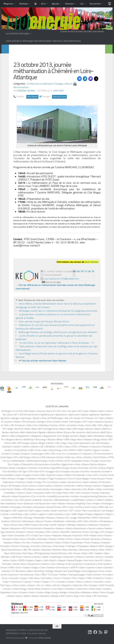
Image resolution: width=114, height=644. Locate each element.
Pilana (77, 539)
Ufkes (79, 582)
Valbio (48, 585)
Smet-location (104, 564)
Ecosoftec (55, 464)
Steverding (39, 571)
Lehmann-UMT (66, 511)
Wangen (64, 592)
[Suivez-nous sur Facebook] (95, 632)
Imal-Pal (41, 496)
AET (16, 415)
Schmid (99, 557)
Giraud (4, 486)
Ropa (6, 553)
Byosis (34, 443)
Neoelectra (49, 528)
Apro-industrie (96, 422)
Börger (42, 443)
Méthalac (71, 525)
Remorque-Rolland (88, 550)
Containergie (37, 454)
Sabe (106, 553)
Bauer (63, 429)
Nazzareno (16, 528)
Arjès (29, 425)
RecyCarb (46, 550)
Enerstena (44, 468)
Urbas (22, 585)
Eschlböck (12, 472)
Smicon (4, 568)
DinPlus (60, 461)
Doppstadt (76, 461)
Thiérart (66, 578)
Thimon (57, 578)
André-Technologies (72, 422)
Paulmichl (77, 536)
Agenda (55, 4)
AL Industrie (7, 422)
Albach (109, 418)
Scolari (14, 560)
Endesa (101, 464)
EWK (43, 475)
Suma (102, 571)
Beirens (90, 429)
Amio (49, 422)
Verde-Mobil (34, 589)
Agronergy (26, 418)
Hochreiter (109, 489)
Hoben (99, 489)
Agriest (85, 415)
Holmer (20, 493)
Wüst (69, 596)
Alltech (17, 422)
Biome (19, 440)
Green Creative (45, 486)
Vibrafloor (70, 589)
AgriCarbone (61, 415)
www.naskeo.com (52, 279)
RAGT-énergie (106, 546)
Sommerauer (62, 568)
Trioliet (36, 582)
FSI (44, 482)
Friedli (30, 482)
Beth (23, 432)
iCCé (33, 496)
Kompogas (16, 507)
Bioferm (5, 436)
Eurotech (106, 472)
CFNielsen (84, 447)
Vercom (7, 589)
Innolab (75, 496)
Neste (69, 528)
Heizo (67, 489)
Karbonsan (29, 504)
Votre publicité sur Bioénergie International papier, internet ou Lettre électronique (43, 41)
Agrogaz (15, 418)
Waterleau (86, 592)
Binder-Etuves (64, 432)
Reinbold (57, 550)
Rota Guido (16, 553)
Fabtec (68, 475)
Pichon (70, 539)
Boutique (24, 4)
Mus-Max (44, 525)
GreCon (33, 486)
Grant (25, 486)
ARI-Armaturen (18, 425)
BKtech (60, 440)
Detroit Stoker (100, 457)
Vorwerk (23, 592)
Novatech (40, 532)
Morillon (94, 521)
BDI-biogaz (79, 429)
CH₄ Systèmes (21, 450)
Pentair (108, 536)
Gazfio (86, 482)
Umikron (87, 582)
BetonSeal (32, 432)
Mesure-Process (44, 521)
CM (65, 450)
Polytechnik (37, 543)
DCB (43, 457)
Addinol (93, 411)
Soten (82, 568)
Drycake (95, 461)
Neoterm (60, 528)
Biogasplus (37, 436)
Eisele (85, 464)
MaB (74, 514)
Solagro (35, 568)
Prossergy (24, 546)
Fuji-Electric (53, 482)
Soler (43, 568)
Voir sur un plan (51, 282)
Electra (93, 464)
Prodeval (105, 543)
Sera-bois (88, 560)
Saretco (37, 557)
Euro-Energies (63, 472)
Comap (105, 450)
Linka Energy (16, 514)
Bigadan (42, 432)
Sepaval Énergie (74, 560)
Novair (31, 532)
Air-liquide (75, 418)
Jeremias (48, 500)
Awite (81, 425)
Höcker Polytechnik (20, 496)
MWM (53, 525)
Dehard (60, 457)
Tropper (45, 582)
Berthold (15, 432)
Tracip (5, 582)
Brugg (97, 440)
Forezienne (60, 479)
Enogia (66, 468)
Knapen (97, 504)
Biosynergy (41, 440)
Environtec (83, 468)
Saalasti (98, 553)
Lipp (26, 514)
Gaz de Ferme (74, 482)
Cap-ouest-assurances (79, 443)
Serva (23, 564)
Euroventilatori (7, 475)
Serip (107, 560)
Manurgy (28, 518)
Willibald (55, 596)
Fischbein (42, 479)
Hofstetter (10, 493)
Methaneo (71, 521)
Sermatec (7, 564)
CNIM (79, 450)
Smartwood (90, 564)
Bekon (98, 429)
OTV (28, 536)
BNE (67, 440)
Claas (45, 450)
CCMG (60, 447)
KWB (101, 507)
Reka (65, 550)
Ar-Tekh (5, 425)
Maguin (109, 514)
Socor (18, 568)
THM (74, 578)
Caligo (64, 443)
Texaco (23, 578)
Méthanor (82, 525)
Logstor (42, 514)
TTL (52, 582)
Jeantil (28, 500)
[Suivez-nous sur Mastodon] (106, 632)
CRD (53, 454)
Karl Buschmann (43, 504)
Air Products (88, 418)
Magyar (7, 518)
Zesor (89, 596)
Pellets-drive (96, 536)
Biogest (10, 440)
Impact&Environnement (58, 496)
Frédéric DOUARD (26, 91)
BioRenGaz (29, 440)
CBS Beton (50, 447)
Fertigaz (21, 479)
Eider (78, 464)
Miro (86, 521)
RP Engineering (42, 553)
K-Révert (100, 500)
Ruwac (77, 553)
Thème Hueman (44, 638)
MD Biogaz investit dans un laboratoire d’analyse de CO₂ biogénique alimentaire (58, 311)
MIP (80, 521)
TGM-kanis (34, 578)
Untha (15, 585)
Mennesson (28, 521)
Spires (99, 568)
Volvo (14, 592)
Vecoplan (93, 585)
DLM (67, 461)
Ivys (16, 500)
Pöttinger (71, 546)
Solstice (51, 568)
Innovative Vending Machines (93, 496)
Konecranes (40, 507)
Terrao (4, 578)
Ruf (71, 553)
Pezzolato (42, 539)
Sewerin (45, 564)
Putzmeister (59, 546)
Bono (80, 440)
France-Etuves (97, 479)
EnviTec (94, 468)
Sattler (45, 557)
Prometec (5, 546)
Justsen (90, 500)
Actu (43, 4)
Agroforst (5, 418)
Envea (74, 468)
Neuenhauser (80, 528)
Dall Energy (25, 457)
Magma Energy (85, 514)
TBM (43, 575)
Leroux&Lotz (94, 511)
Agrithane (105, 415)
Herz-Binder (88, 489)
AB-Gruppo (30, 411)
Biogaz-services (70, 436)
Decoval (51, 457)
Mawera (60, 518)
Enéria (102, 468)
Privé (87, 543)
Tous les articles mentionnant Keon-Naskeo (44, 361)
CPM (47, 454)
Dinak (52, 461)
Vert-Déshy (58, 589)
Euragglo (50, 472)
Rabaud (94, 546)
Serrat (16, 564)
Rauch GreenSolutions (11, 550)
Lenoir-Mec (81, 511)
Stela (29, 571)
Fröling (37, 482)
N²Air (48, 532)
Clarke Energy (55, 450)
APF (85, 422)
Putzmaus (46, 546)
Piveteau (106, 539)
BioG (13, 436)
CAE (57, 443)
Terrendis (14, 578)
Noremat (10, 532)
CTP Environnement (102, 454)
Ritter (102, 550)
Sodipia (26, 568)
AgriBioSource (47, 415)
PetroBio (32, 539)
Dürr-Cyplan (14, 464)
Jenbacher (37, 500)
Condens (25, 454)
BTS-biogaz (24, 443)
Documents (95, 4)
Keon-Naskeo (32, 97)
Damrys (36, 457)
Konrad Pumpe (54, 507)
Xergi (76, 596)
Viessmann (82, 589)
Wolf (63, 596)
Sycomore (13, 575)
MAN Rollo (17, 518)
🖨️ (75, 84)
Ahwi (44, 418)
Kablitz (109, 500)
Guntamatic (69, 486)
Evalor (18, 475)
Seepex (30, 560)
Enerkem (33, 468)
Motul (6, 525)
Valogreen (66, 585)
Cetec (67, 447)
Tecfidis (63, 575)
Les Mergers (108, 511)
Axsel (88, 425)
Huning (95, 493)
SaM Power (17, 557)
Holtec (29, 493)
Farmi (96, 475)
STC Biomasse (18, 571)
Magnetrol (99, 514)
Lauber (54, 511)
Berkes (5, 432)
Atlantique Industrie (48, 425)
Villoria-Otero (95, 589)
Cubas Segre (6, 457)
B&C (95, 425)
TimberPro (98, 578)
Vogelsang (5, 592)
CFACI (74, 447)
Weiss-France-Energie (103, 592)
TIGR (89, 578)
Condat (16, 454)
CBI (42, 447)
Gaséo (63, 482)
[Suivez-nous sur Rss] (101, 632)
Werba (35, 596)
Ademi (102, 411)
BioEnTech (106, 432)
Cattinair (35, 447)
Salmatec (5, 557)
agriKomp (94, 415)
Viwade (107, 589)
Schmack (90, 557)
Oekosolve (76, 532)
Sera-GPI (99, 560)
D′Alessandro (27, 464)
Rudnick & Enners (59, 553)
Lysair (67, 514)
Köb (107, 507)
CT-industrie (85, 454)
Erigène (110, 468)
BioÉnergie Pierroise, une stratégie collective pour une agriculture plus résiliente (58, 332)
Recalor (37, 550)
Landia (46, 511)
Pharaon (53, 539)
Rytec (85, 553)
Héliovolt (6, 496)
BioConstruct (93, 432)
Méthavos (93, 525)
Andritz (57, 422)
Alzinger (41, 422)
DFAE (111, 457)
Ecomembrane (42, 464)
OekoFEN (65, 532)
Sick (53, 564)
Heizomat (76, 489)
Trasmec (27, 582)
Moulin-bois (17, 525)
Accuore (41, 411)
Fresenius (20, 482)
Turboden (61, 582)
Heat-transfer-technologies (49, 489)
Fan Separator (79, 475)
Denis (79, 457)
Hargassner (108, 486)
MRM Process (31, 525)
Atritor (62, 425)
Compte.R (6, 454)
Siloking (60, 564)
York (82, 596)
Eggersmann (68, 464)
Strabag (49, 571)
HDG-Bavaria (29, 489)
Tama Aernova (26, 575)
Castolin (17, 447)
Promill (15, 546)
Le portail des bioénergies (18, 33)
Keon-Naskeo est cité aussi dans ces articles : (42, 300)
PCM (86, 536)
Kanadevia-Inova (14, 504)
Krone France (91, 507)
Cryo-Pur (61, 454)
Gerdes (94, 482)
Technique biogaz (76, 575)
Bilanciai (51, 432)
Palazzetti (56, 536)
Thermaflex (46, 578)
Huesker (86, 493)
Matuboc (50, 518)
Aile (67, 418)
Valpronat (77, 585)
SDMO (21, 560)
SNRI (12, 568)
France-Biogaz (82, 479)
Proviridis (35, 546)
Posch (58, 543)
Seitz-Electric (50, 560)
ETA (31, 472)
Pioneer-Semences (91, 539)
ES (5, 472)
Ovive (47, 536)
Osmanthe (20, 536)
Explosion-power (55, 475)
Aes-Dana (7, 415)
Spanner (91, 568)
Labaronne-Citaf (25, 511)
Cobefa (87, 450)
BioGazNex (99, 436)
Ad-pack (72, 411)
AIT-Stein (100, 418)
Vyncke (40, 592)
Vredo (32, 592)
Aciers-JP (50, 411)
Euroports (96, 472)
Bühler (50, 443)
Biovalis (51, 440)
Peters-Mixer (19, 539)
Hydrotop (105, 493)
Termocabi (107, 575)
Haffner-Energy (84, 486)
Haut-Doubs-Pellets (11, 489)
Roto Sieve (28, 553)
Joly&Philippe (78, 500)
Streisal (58, 571)
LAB (14, 511)
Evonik (36, 475)
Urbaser (31, 585)
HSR (78, 493)
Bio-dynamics (79, 432)
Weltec (27, 596)
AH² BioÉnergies (56, 418)
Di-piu (7, 461)
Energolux (22, 468)
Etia (36, 472)
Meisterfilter (84, 518)
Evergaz (27, 475)
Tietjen (81, 578)
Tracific (108, 578)
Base (34, 429)
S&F (91, 553)
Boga (74, 440)
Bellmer (107, 429)
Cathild (26, 447)
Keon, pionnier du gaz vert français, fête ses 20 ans (44, 321)
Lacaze (38, 511)
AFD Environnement (29, 415)
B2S (100, 425)
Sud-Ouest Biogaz (72, 571)
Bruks (104, 440)
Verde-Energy (20, 589)
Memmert (16, 521)
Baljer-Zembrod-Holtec (19, 429)
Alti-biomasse (29, 422)
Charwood (95, 447)
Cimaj (38, 450)
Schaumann (69, 557)
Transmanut (16, 582)
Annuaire (69, 4)
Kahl (3, 504)
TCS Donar (52, 575)
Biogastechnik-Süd (52, 436)
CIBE (31, 450)
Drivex (86, 461)
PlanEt (17, 543)
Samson (28, 557)
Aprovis (108, 422)
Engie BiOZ (56, 468)
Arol (35, 425)
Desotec (88, 457)
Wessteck (44, 596)
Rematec (73, 550)
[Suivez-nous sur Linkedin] (90, 632)
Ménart (62, 525)
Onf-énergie (106, 532)
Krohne (79, 507)
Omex (86, 532)
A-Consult (18, 411)
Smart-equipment (74, 564)
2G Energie (6, 411)
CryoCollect (72, 454)
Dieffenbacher (18, 461)
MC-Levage (71, 518)
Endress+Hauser (8, 468)
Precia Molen (77, 543)
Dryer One (105, 461)
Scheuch (80, 557)
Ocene (56, 532)
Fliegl (51, 479)
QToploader (83, 546)
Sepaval (62, 560)
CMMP (72, 450)
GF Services (104, 482)
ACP (59, 411)
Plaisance (8, 543)
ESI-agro (23, 472)
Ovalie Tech (38, 536)
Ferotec (11, 479)
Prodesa (95, 543)
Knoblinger (107, 504)
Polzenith (49, 543)
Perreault (7, 539)
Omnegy (95, 532)
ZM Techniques (101, 596)
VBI (85, 585)
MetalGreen (59, 521)
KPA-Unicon (68, 507)
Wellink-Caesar (15, 596)
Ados (109, 411)
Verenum (46, 589)
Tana (37, 575)
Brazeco (88, 440)
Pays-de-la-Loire (59, 97)
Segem (39, 560)
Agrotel (36, 418)
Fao (89, 475)
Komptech (27, 507)
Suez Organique (90, 571)
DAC (16, 457)
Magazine (8, 4)
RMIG (109, 550)
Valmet (56, 585)
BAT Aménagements (48, 429)
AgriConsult (74, 415)
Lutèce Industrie (55, 514)
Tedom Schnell (93, 575)
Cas (82, 4)
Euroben (76, 472)
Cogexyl (96, 450)
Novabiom (21, 532)
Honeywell (39, 493)
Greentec (58, 486)
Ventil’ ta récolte (107, 585)
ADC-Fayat (83, 411)
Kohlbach (5, 507)
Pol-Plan (26, 543)
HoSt (48, 493)
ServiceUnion (34, 564)
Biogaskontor (23, 436)
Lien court (58, 91)
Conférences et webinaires (40, 84)
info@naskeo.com (70, 279)
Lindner (5, 514)
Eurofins (85, 472)
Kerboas (71, 504)
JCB (22, 500)
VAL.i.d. (40, 585)
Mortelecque (106, 521)
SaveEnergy (56, 557)
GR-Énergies (15, 486)
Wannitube (74, 592)
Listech (33, 514)
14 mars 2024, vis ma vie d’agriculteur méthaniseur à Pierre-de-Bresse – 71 (56, 343)
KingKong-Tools (84, 504)
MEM (95, 518)
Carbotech (7, 447)
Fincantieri (31, 479)
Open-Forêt (7, 536)
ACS (64, 411)
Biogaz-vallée (86, 436)
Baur (69, 429)
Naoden (5, 528)
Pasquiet (67, 536)
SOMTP (74, 568)
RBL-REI (27, 550)
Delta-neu (70, 457)
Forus (70, 479)
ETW (42, 472)
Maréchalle (39, 518)
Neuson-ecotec (96, 528)
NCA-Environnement (32, 528)
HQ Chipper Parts (60, 493)
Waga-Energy (51, 592)
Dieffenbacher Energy (37, 461)
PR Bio (66, 543)
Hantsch (97, 486)
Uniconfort (98, 582)
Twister (71, 582)
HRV (72, 493)
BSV (14, 443)
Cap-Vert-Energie (100, 443)
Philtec (61, 539)
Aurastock (72, 425)
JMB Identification (62, 500)
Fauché (104, 475)
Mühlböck (104, 525)
